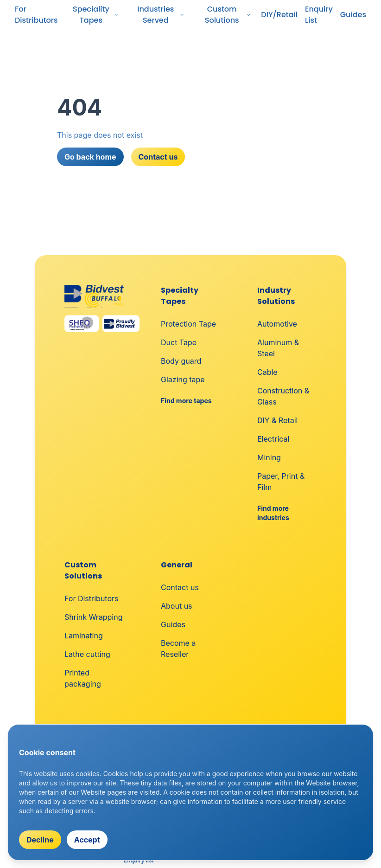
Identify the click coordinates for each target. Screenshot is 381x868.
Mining (269, 457)
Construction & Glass (283, 396)
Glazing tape (183, 379)
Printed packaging (83, 678)
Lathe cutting (87, 654)
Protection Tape (188, 324)
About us (177, 606)
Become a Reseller (178, 649)
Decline (40, 840)
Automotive (277, 324)
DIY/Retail (279, 15)
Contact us (158, 157)
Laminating (84, 636)
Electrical (273, 439)
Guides (353, 15)
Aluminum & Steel (278, 348)
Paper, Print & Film (281, 482)
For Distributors (36, 15)
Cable (267, 372)
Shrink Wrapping (93, 617)
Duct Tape (179, 342)
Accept (87, 840)
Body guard (181, 361)
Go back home (90, 157)
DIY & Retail (277, 420)
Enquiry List (319, 15)
